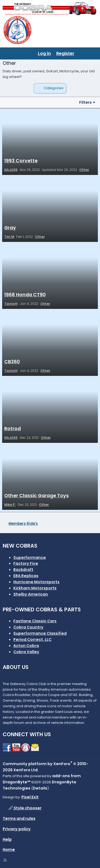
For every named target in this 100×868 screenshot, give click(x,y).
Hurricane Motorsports (36, 582)
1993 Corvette (21, 161)
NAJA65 (11, 170)
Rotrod (13, 429)
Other (84, 170)
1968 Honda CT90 (25, 295)
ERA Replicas (26, 576)
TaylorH (11, 304)
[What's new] (83, 54)
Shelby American (31, 594)
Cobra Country (28, 627)
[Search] (93, 54)
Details (40, 788)
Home (9, 850)
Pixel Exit (30, 797)
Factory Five (26, 563)
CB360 (12, 362)
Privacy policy (17, 829)
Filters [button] (85, 102)
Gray (10, 228)
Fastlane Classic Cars (35, 621)
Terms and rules (19, 818)
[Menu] (7, 54)
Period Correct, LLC (32, 639)
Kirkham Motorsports (35, 588)
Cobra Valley (26, 652)
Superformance (30, 558)
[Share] (94, 170)
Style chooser (25, 808)
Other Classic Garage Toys (37, 496)
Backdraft (23, 570)
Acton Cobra (26, 646)
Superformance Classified (40, 633)
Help (7, 839)
